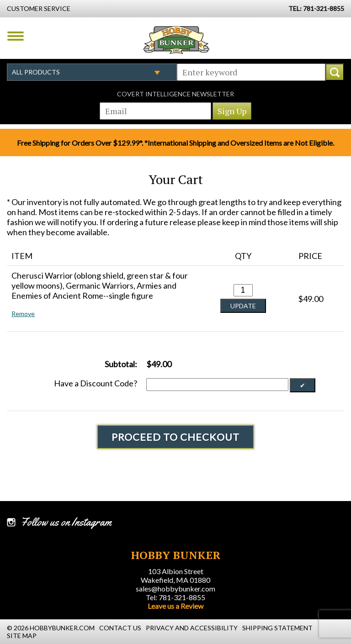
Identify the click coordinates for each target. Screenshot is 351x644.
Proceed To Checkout (175, 437)
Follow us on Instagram (66, 522)
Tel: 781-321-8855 (175, 597)
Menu (16, 36)
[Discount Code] (217, 385)
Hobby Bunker (176, 40)
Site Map (22, 636)
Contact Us (120, 628)
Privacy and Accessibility (192, 628)
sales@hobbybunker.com (175, 589)
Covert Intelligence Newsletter (175, 94)
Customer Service (39, 8)
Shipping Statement (277, 628)
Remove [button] (23, 314)
